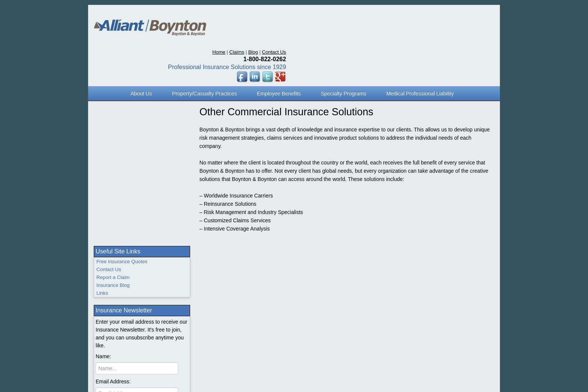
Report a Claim (113, 98)
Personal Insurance (122, 278)
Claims (445, 14)
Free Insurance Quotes (122, 82)
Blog (461, 14)
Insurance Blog (113, 106)
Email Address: (113, 202)
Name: (103, 177)
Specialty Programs (343, 56)
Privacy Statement (428, 271)
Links (102, 114)
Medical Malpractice (123, 309)
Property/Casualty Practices (205, 56)
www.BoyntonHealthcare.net (427, 279)
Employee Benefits (279, 56)
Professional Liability (123, 286)
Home (427, 14)
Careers (459, 271)
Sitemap (396, 271)
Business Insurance (122, 270)
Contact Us (482, 14)
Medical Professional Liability (420, 56)
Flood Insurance (118, 302)
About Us (141, 56)
